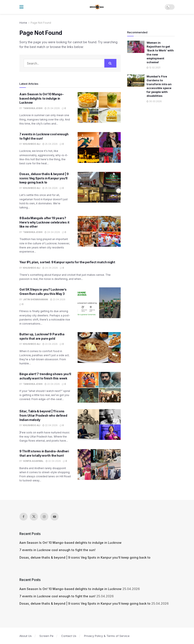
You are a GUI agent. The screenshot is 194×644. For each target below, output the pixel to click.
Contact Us (69, 636)
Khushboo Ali (32, 144)
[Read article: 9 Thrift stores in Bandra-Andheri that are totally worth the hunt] (99, 465)
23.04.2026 (58, 299)
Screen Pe (46, 636)
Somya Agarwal (33, 461)
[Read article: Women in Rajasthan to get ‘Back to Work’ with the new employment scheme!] (136, 47)
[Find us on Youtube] (55, 517)
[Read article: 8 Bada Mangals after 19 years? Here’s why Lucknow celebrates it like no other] (99, 231)
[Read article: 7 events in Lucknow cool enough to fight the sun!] (99, 147)
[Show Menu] (21, 7)
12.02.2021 (153, 68)
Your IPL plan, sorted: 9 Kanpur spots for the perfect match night (67, 262)
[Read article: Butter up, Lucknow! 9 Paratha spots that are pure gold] (99, 347)
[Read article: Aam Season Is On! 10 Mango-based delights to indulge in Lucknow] (99, 107)
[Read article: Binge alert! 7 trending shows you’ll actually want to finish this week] (99, 387)
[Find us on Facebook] (23, 517)
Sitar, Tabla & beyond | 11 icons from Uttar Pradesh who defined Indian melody (43, 415)
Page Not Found (41, 23)
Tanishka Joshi (33, 108)
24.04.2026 (52, 232)
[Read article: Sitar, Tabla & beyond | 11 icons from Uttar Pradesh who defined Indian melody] (99, 424)
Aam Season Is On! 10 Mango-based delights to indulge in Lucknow (41, 98)
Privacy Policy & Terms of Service (107, 636)
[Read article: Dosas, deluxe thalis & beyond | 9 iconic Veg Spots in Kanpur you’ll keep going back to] (99, 187)
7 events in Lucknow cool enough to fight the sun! (57, 550)
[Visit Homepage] (97, 7)
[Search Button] (110, 63)
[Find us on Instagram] (44, 517)
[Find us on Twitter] (34, 517)
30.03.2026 (154, 101)
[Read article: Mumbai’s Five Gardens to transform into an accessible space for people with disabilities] (136, 81)
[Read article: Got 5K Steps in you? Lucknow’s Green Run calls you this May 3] (99, 303)
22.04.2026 (50, 425)
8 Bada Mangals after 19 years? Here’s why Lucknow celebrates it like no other (44, 222)
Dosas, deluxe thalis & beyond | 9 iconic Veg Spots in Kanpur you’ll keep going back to (44, 178)
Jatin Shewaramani (36, 299)
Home (23, 23)
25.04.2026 (52, 108)
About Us (26, 636)
